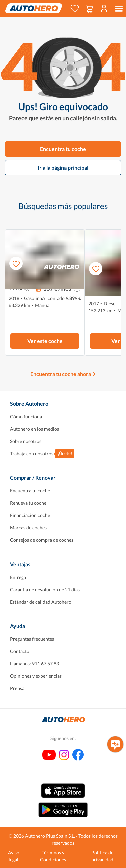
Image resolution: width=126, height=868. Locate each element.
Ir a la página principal (63, 167)
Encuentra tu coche (63, 149)
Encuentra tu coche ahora (61, 374)
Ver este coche (45, 341)
